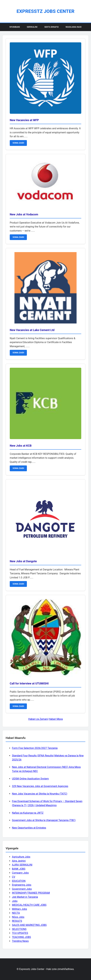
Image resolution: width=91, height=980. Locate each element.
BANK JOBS (19, 869)
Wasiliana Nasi (73, 27)
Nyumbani (15, 27)
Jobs (15, 901)
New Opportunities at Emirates (29, 828)
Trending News (20, 941)
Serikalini (32, 27)
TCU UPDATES (20, 933)
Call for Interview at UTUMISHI (29, 683)
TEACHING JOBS (21, 937)
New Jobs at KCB (21, 446)
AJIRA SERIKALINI (22, 865)
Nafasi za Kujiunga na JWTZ (28, 813)
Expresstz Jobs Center (45, 11)
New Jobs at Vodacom (24, 214)
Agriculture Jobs (21, 857)
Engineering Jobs (22, 885)
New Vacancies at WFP (24, 120)
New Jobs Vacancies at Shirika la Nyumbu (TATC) (40, 794)
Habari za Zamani (38, 719)
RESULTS (17, 921)
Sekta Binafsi (51, 27)
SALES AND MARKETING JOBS (29, 925)
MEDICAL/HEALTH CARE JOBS (29, 905)
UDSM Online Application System (30, 779)
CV (14, 877)
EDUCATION (19, 881)
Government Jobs (22, 889)
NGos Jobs (18, 917)
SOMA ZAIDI (18, 143)
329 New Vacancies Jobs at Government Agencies (40, 786)
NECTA (16, 913)
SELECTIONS (19, 929)
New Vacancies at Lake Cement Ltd (32, 330)
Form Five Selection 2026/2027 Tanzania (35, 748)
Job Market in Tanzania (25, 897)
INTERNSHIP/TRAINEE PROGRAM (31, 893)
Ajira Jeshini (19, 861)
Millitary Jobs (19, 909)
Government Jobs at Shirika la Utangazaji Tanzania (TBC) (44, 820)
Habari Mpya (56, 719)
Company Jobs (20, 873)
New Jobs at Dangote (23, 561)
